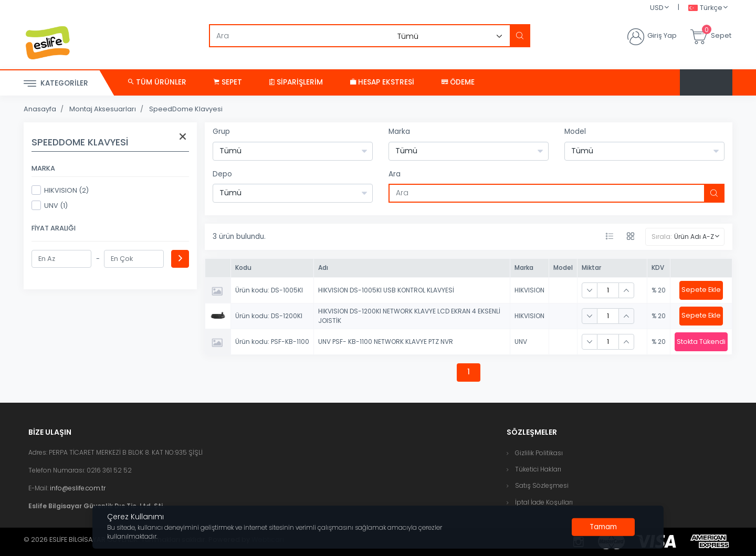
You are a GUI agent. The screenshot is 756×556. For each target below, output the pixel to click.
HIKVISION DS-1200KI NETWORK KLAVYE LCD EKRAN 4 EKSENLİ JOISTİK (409, 316)
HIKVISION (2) (60, 190)
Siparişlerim (296, 82)
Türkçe (705, 8)
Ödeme (458, 82)
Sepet (228, 82)
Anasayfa (40, 109)
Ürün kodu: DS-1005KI (269, 290)
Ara (395, 174)
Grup (221, 132)
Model (575, 132)
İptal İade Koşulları (544, 502)
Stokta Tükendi (701, 342)
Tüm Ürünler (157, 82)
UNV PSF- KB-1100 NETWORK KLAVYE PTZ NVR (386, 342)
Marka (399, 132)
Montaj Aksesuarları (103, 109)
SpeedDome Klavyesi (186, 109)
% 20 (659, 290)
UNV (521, 342)
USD (657, 8)
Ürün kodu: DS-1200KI (269, 316)
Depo (222, 174)
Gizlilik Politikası (539, 453)
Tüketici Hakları (538, 469)
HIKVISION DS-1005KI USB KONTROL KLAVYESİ (386, 290)
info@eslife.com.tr (78, 488)
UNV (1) (50, 205)
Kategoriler (56, 84)
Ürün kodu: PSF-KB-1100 (272, 342)
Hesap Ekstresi (382, 82)
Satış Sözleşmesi (542, 485)
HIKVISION (529, 290)
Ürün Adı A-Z (694, 237)
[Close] (603, 527)
